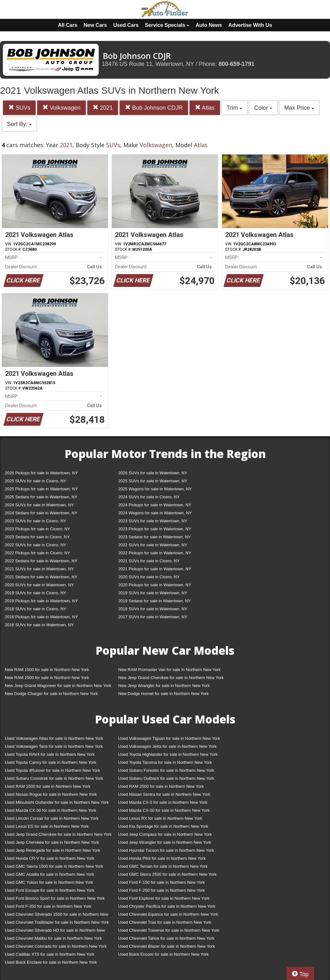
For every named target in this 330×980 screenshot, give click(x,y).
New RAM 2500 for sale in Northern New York (47, 678)
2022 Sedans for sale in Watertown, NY (41, 561)
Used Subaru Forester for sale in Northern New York (166, 770)
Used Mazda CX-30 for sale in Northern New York (50, 810)
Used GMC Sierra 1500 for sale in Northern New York (54, 866)
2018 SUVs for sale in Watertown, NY (153, 609)
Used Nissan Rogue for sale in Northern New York (51, 794)
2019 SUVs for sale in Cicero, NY (35, 593)
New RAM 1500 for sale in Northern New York (47, 670)
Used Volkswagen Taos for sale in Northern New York (54, 746)
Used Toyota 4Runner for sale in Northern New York (52, 770)
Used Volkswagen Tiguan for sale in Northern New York (169, 738)
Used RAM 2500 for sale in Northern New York (161, 786)
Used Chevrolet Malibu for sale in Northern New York (53, 938)
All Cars (67, 25)
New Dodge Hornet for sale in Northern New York (163, 694)
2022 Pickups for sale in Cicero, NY (37, 553)
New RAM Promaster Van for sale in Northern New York (169, 670)
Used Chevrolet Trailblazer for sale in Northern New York (57, 922)
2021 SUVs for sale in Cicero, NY (149, 561)
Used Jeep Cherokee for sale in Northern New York (52, 842)
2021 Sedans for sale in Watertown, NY (41, 577)
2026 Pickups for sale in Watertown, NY (41, 473)
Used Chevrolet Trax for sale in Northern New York (165, 922)
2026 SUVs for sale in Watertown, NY (153, 473)
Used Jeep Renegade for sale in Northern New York (52, 850)
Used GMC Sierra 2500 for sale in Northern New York (167, 874)
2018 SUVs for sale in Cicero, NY (35, 609)
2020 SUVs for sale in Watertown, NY (39, 585)
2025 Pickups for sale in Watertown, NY (41, 489)
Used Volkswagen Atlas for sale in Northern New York (54, 738)
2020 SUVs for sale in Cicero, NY (149, 577)
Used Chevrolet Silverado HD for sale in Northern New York (55, 932)
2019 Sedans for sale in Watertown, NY (154, 601)
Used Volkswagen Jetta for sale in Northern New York (167, 746)
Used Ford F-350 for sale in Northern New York (48, 906)
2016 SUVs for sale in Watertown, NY (39, 625)
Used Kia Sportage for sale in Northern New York (163, 826)
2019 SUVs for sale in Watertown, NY (153, 593)
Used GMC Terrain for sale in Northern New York (163, 866)
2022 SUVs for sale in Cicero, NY (35, 545)
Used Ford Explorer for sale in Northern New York (164, 898)
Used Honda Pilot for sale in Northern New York (162, 858)
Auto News (209, 25)
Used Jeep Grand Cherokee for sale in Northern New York (58, 834)
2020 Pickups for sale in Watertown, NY (155, 585)
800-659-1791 (236, 64)
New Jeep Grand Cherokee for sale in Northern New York (171, 678)
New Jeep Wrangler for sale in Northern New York (164, 686)
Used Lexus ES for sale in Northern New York (47, 826)
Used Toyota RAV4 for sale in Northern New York (50, 754)
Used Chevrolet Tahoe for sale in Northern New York (166, 938)
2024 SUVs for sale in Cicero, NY (149, 497)
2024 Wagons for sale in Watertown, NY (155, 513)
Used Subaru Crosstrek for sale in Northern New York (54, 778)
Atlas (205, 108)
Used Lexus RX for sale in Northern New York (160, 818)
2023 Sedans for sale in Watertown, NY (154, 537)
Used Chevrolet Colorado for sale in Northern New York (56, 946)
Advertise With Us (250, 25)
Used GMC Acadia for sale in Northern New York (50, 874)
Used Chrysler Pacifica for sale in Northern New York (167, 906)
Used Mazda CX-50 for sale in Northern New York (164, 810)
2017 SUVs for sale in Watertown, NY (153, 617)
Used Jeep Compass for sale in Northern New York (165, 834)
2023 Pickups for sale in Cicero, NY (37, 529)
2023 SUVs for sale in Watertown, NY (153, 521)
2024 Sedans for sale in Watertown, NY (41, 513)
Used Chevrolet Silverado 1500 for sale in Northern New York (57, 916)
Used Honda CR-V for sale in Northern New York (50, 858)
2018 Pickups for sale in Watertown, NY (41, 617)
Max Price (299, 108)
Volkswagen (61, 108)
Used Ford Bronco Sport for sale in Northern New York (55, 898)
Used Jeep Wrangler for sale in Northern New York (165, 842)
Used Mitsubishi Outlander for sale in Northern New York (57, 802)
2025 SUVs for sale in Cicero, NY (35, 481)
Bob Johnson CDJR (154, 108)
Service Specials (167, 25)
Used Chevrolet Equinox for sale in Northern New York (168, 914)
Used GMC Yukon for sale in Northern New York (49, 882)
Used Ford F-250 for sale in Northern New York (161, 890)
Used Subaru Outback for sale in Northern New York (166, 778)
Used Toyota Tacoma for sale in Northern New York (165, 762)
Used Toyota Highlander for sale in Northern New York (168, 754)
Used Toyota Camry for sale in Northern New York (51, 762)
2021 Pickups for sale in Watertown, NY (155, 569)
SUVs (19, 108)
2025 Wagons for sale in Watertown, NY (155, 489)
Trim (234, 108)
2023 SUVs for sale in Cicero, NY (35, 521)
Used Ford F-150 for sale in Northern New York (161, 882)
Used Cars (126, 25)
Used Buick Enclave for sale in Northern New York (51, 962)
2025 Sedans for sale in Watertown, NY (41, 497)
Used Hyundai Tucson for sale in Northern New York (166, 850)
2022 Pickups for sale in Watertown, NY (155, 553)
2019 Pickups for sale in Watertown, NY (41, 601)
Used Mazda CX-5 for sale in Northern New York (163, 802)
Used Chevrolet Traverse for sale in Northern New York (169, 930)
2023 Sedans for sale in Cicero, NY (37, 537)
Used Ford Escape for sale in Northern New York (50, 890)
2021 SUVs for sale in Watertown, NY (39, 569)
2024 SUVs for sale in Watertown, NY (39, 505)
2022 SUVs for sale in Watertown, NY (153, 545)
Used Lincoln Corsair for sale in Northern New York (52, 818)
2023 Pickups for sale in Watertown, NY (155, 529)
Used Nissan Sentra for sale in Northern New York (164, 794)
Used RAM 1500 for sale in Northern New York (48, 786)
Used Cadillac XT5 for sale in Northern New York (50, 954)
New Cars (95, 25)
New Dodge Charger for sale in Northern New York (51, 694)
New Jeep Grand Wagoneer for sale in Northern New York (58, 686)
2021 (103, 108)
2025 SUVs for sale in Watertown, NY (153, 481)
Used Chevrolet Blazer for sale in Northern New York (167, 946)
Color (263, 108)
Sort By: (19, 124)
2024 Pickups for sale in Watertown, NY (155, 505)
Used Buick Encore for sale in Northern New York (163, 954)
